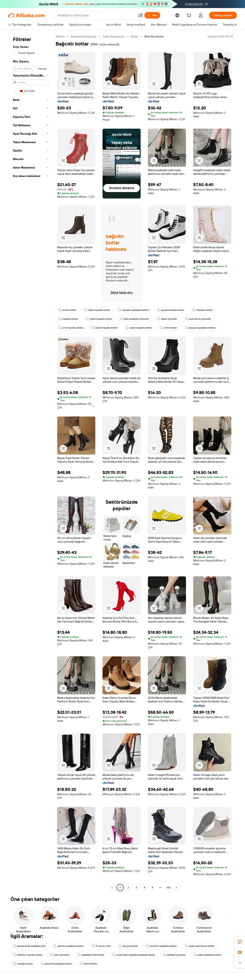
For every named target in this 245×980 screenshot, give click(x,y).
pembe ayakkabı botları (69, 946)
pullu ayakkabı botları (208, 955)
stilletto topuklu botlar (28, 955)
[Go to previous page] (112, 888)
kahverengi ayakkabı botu (30, 946)
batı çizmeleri (60, 955)
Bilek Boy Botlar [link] (154, 36)
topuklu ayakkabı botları (134, 310)
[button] (140, 15)
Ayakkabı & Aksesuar (84, 36)
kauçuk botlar (128, 946)
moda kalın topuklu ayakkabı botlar (134, 955)
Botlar (134, 36)
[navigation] (31, 463)
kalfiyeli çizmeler (174, 955)
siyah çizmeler (167, 319)
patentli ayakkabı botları (56, 964)
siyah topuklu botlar (97, 310)
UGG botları (169, 328)
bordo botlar (67, 310)
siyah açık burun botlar (200, 946)
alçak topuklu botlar (139, 328)
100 (169, 888)
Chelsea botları (203, 310)
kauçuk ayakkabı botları (200, 328)
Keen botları (89, 964)
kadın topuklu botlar (105, 328)
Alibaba (60, 36)
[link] (240, 942)
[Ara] (152, 15)
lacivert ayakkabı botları (161, 946)
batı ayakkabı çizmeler (135, 319)
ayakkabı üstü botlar (91, 955)
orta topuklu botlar (71, 328)
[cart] (190, 16)
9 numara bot (101, 946)
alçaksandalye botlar (171, 310)
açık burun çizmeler (198, 319)
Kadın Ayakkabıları (114, 36)
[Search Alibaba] (96, 15)
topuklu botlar (68, 319)
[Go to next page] (176, 888)
